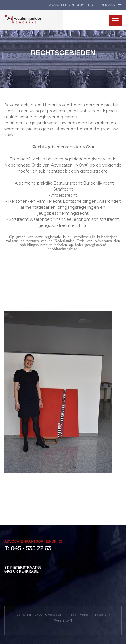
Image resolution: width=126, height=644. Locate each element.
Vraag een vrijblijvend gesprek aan (85, 5)
